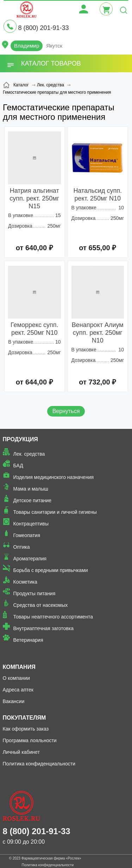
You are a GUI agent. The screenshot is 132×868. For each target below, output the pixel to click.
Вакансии (14, 701)
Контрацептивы (31, 524)
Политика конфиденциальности (39, 764)
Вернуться (66, 411)
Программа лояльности (30, 740)
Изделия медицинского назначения (54, 477)
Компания (19, 667)
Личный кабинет (21, 752)
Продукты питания (34, 593)
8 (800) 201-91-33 (43, 28)
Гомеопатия (27, 535)
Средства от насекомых (41, 605)
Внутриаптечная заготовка (44, 628)
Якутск (54, 46)
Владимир (27, 46)
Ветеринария (28, 640)
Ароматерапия (30, 559)
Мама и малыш (31, 489)
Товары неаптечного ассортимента (53, 617)
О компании (16, 678)
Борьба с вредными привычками (51, 570)
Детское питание (33, 500)
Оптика (22, 547)
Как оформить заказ (26, 729)
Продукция (20, 439)
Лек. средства (29, 454)
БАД (18, 466)
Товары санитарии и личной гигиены (55, 512)
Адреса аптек (18, 690)
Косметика (25, 582)
